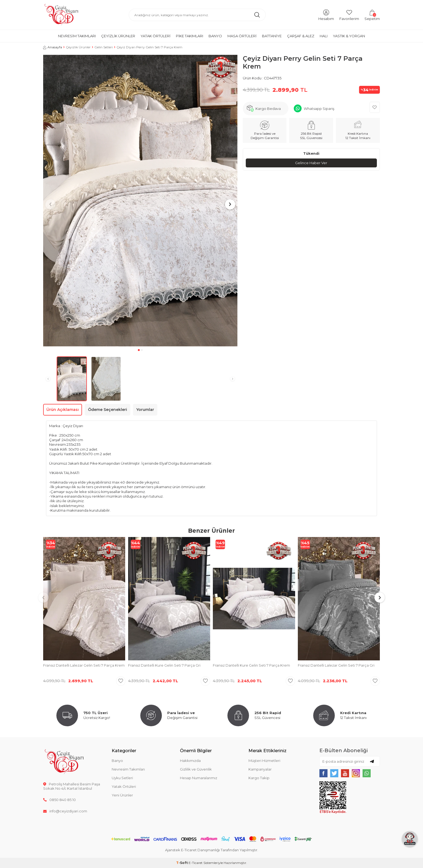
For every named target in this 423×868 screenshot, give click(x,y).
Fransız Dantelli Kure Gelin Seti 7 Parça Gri (164, 665)
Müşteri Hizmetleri (264, 761)
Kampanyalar (260, 769)
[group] (140, 201)
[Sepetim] (372, 15)
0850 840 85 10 (59, 800)
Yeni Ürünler (122, 795)
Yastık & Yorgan (349, 36)
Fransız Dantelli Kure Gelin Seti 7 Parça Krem (251, 665)
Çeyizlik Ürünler (118, 36)
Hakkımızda (190, 761)
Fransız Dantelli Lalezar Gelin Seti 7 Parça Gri (336, 665)
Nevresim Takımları (77, 36)
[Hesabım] (326, 15)
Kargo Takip (259, 778)
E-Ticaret (196, 863)
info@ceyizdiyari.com (65, 811)
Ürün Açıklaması (63, 410)
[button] (139, 350)
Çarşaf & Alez (301, 36)
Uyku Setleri (122, 778)
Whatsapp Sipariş (319, 109)
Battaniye (272, 36)
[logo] (61, 15)
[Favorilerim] (349, 15)
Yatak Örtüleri (156, 36)
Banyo (215, 36)
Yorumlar (145, 410)
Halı (324, 36)
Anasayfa (53, 47)
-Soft (182, 863)
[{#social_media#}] (323, 773)
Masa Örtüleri (242, 36)
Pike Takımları (190, 36)
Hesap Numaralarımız (199, 778)
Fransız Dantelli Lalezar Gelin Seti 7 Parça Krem (84, 665)
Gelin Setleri (104, 47)
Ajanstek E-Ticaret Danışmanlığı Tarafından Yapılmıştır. (212, 850)
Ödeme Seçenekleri (108, 410)
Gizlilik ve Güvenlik (196, 769)
